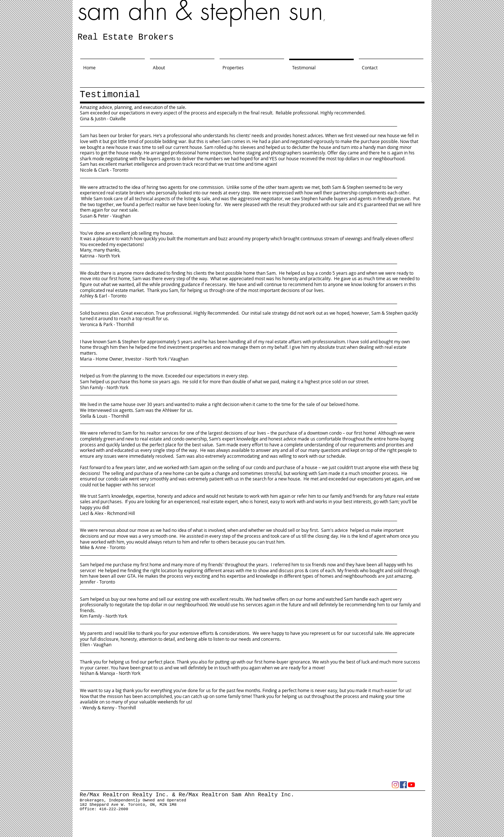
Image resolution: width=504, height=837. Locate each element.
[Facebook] (403, 785)
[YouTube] (411, 785)
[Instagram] (395, 785)
